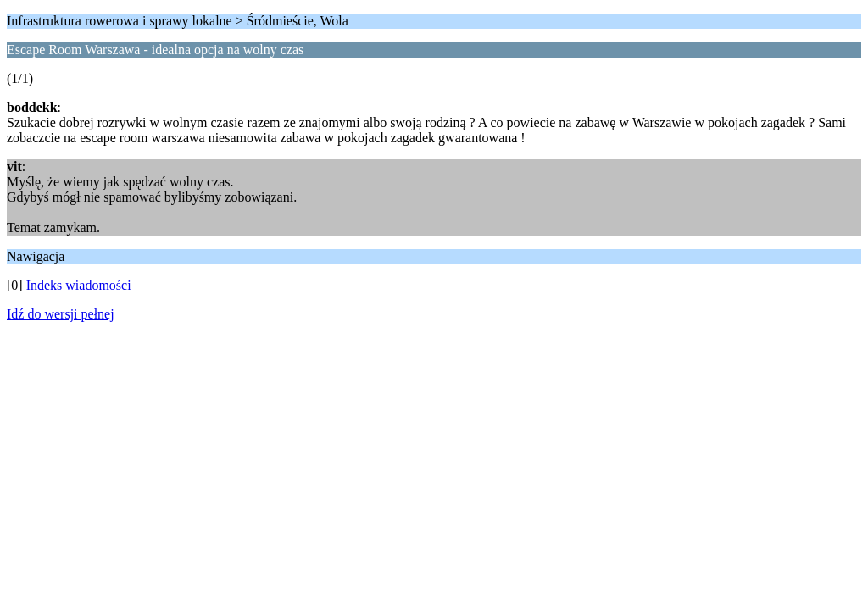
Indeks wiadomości (79, 285)
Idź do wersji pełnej (61, 314)
